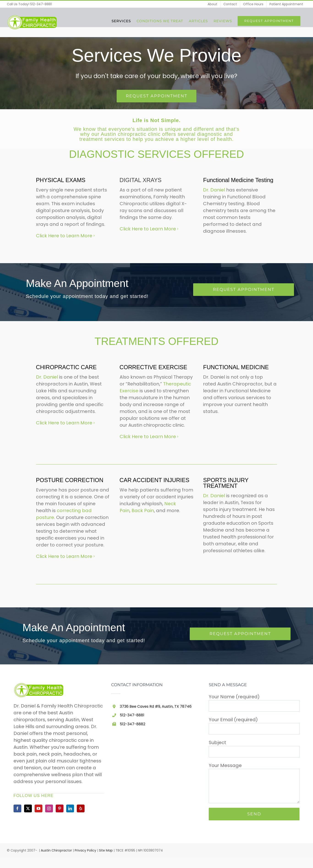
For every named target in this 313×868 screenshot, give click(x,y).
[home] (39, 685)
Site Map (106, 850)
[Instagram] (49, 808)
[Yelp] (81, 808)
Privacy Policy (85, 850)
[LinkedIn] (70, 808)
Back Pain (143, 510)
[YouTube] (38, 808)
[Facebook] (17, 808)
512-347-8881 (41, 4)
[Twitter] (28, 808)
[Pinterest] (60, 808)
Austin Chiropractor (56, 850)
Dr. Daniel (214, 190)
